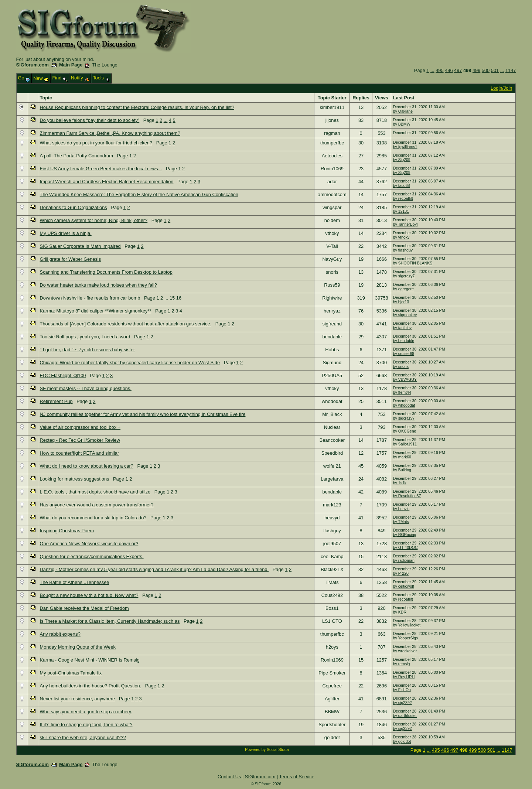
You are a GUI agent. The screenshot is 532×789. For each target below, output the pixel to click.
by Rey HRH (404, 677)
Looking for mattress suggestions (75, 479)
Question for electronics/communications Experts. (92, 556)
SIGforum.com (33, 65)
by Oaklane (403, 111)
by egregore (403, 289)
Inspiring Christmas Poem (67, 531)
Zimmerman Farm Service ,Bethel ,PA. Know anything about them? (110, 133)
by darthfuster (405, 715)
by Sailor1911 (405, 444)
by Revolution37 (407, 496)
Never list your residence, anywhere (77, 699)
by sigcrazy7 (404, 276)
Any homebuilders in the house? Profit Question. (91, 686)
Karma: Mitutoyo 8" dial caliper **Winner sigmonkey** (96, 311)
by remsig (402, 664)
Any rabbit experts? (60, 634)
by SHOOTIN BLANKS (413, 263)
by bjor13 (401, 302)
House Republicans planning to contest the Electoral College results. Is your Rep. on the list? (137, 107)
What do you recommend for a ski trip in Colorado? (93, 518)
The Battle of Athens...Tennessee (75, 582)
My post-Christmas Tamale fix (71, 673)
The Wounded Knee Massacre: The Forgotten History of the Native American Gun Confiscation (139, 194)
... (432, 70)
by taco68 (402, 185)
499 (476, 70)
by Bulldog (402, 470)
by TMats (401, 522)
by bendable (404, 341)
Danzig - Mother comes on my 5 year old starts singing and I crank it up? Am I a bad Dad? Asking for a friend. (154, 569)
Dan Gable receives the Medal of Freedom (84, 608)
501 (495, 70)
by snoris (401, 366)
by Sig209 (402, 160)
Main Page (71, 65)
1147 (511, 70)
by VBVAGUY (405, 379)
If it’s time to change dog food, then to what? (86, 725)
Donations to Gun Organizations (74, 207)
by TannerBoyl (405, 224)
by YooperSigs (405, 638)
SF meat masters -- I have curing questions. (86, 388)
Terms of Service (297, 777)
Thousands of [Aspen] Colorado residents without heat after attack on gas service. (126, 324)
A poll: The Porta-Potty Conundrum (76, 156)
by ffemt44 (402, 392)
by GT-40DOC (405, 547)
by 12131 (401, 211)
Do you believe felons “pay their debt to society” (90, 120)
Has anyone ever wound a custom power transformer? (97, 505)
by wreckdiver (405, 651)
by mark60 (402, 457)
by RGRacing (405, 534)
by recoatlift (403, 198)
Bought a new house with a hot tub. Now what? (89, 595)
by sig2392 (403, 703)
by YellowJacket (407, 625)
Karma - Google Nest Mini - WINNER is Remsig (90, 660)
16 (179, 298)
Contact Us (229, 777)
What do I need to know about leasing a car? (87, 466)
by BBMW (402, 124)
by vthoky (401, 237)
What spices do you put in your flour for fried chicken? (96, 143)
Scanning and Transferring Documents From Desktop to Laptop (106, 272)
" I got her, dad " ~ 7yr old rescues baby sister (88, 350)
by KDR (400, 612)
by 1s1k (400, 483)
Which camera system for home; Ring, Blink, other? (94, 220)
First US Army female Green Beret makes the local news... (101, 169)
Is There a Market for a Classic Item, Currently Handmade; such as (110, 621)
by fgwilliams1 (405, 147)
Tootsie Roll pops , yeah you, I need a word (85, 337)
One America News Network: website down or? (89, 544)
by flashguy (403, 250)
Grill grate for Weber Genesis (70, 259)
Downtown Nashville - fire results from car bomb (90, 298)
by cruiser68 (404, 353)
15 (172, 298)
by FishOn (402, 690)
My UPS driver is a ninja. (66, 233)
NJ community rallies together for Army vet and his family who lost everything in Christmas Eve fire (143, 414)
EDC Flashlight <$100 (63, 375)
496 (449, 70)
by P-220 (401, 573)
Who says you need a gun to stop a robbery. (86, 712)
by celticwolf (404, 586)
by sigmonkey (405, 315)
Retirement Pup (56, 401)
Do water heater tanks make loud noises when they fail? (98, 285)
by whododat (404, 405)
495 (439, 70)
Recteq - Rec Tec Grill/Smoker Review (80, 440)
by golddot (402, 741)
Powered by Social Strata (267, 749)
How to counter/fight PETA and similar (80, 453)
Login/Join (501, 88)
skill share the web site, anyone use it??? (83, 737)
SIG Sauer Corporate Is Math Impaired (80, 246)
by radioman (404, 560)
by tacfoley (402, 328)
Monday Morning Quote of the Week (78, 647)
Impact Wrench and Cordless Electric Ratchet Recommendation (107, 182)
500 (486, 70)
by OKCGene (405, 431)
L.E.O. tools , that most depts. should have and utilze (95, 492)
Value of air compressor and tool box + (80, 427)
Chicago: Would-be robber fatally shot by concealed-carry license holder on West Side (130, 363)
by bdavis (401, 509)
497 (458, 70)
